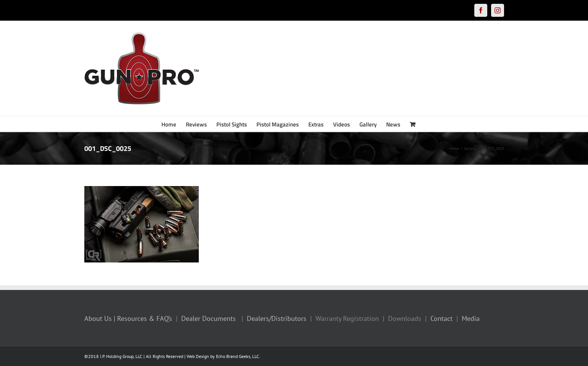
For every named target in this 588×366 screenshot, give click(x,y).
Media (471, 318)
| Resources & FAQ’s (143, 318)
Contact (441, 318)
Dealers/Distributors (277, 318)
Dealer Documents (209, 318)
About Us (98, 318)
